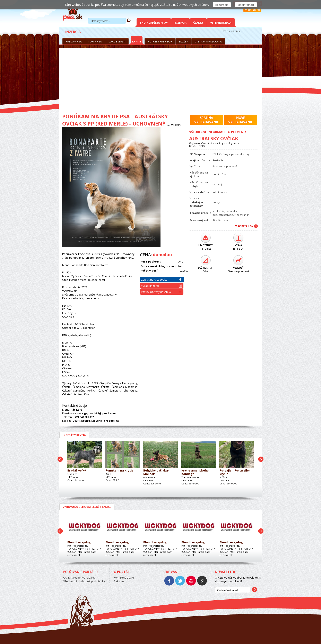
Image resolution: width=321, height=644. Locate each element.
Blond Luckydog (79, 542)
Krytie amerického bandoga (195, 472)
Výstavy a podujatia (208, 41)
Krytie (137, 41)
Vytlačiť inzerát (162, 286)
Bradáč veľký (77, 471)
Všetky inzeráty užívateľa (162, 292)
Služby (183, 41)
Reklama (119, 581)
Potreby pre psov (160, 41)
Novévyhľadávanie (240, 120)
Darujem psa (117, 41)
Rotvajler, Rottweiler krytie (235, 472)
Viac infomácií (246, 5)
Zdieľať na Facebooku (161, 280)
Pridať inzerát (252, 10)
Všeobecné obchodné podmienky (84, 581)
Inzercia (180, 23)
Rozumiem (222, 5)
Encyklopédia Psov (154, 23)
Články (198, 23)
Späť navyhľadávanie (206, 120)
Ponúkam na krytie (119, 471)
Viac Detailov (244, 226)
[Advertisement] (160, 82)
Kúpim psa (95, 41)
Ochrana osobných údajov (79, 578)
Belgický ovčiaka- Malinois (156, 472)
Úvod (225, 31)
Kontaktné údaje (124, 578)
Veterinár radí (221, 23)
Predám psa (74, 41)
